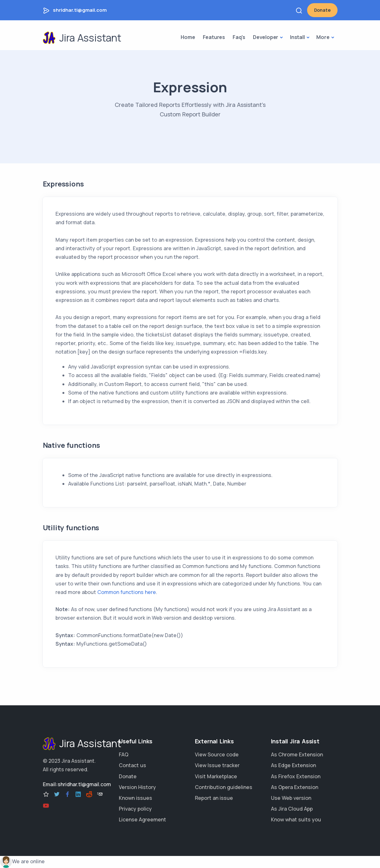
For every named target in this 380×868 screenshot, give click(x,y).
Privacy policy (135, 809)
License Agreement (142, 819)
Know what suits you (296, 819)
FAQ (124, 754)
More (323, 37)
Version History (137, 787)
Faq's (239, 37)
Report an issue (214, 798)
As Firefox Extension (296, 776)
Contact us (132, 765)
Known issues (135, 798)
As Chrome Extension (297, 754)
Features (214, 37)
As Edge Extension (293, 765)
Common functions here (127, 592)
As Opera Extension (295, 787)
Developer (266, 37)
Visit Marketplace (216, 776)
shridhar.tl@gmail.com (80, 10)
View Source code (217, 754)
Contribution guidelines (224, 787)
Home (188, 37)
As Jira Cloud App (292, 809)
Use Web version (291, 798)
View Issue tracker (217, 765)
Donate (322, 10)
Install (297, 37)
